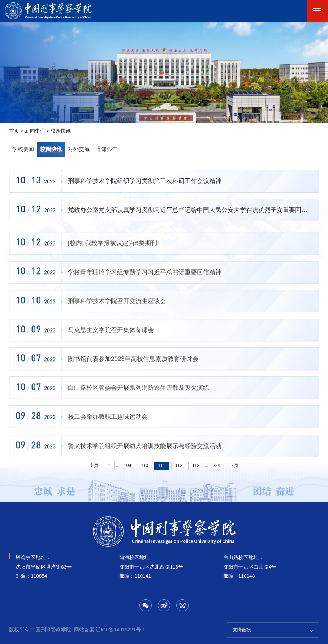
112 (179, 466)
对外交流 (79, 149)
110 (144, 466)
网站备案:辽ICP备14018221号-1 (110, 630)
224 (216, 466)
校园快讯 (61, 131)
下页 (234, 466)
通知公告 (107, 149)
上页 (94, 466)
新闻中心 (35, 131)
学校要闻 (23, 149)
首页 (14, 131)
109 (128, 466)
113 (196, 466)
